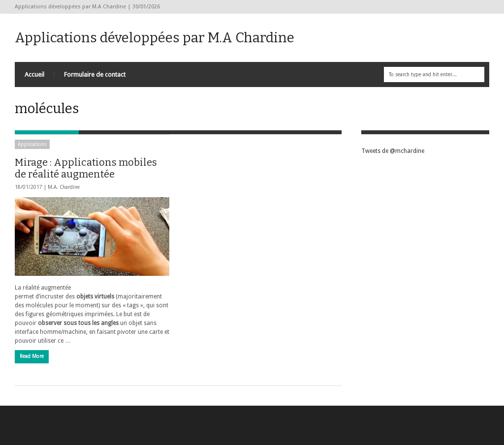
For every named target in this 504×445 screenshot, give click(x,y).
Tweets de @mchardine (393, 151)
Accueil (34, 74)
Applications (32, 144)
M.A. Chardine (64, 187)
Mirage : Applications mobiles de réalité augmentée (86, 168)
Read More (32, 356)
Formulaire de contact (95, 74)
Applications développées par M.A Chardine (155, 38)
